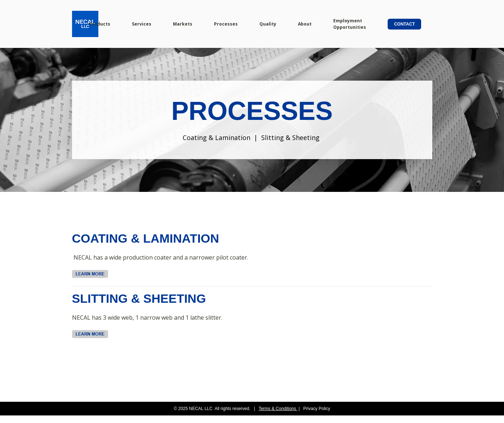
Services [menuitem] (142, 24)
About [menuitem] (305, 24)
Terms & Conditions (277, 409)
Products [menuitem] (100, 24)
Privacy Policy (317, 409)
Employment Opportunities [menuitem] (350, 24)
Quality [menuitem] (268, 24)
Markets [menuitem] (183, 24)
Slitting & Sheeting (290, 138)
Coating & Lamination (217, 138)
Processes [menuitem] (226, 24)
